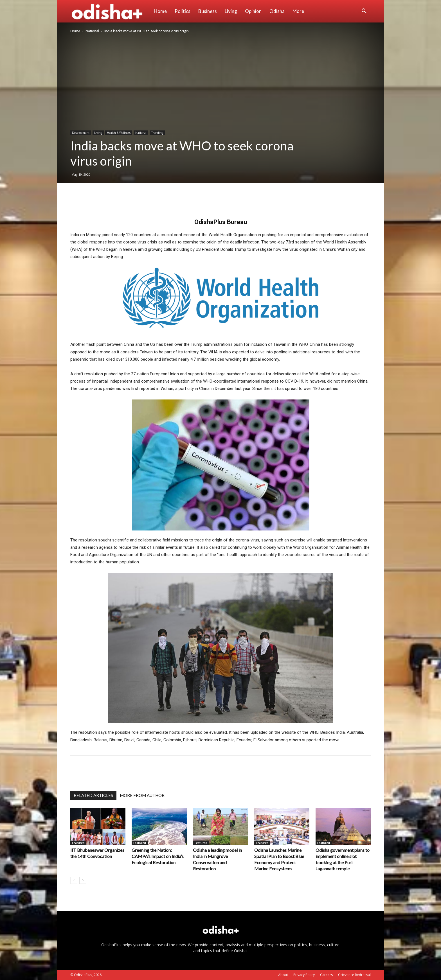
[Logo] (110, 11)
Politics (183, 11)
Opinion (253, 11)
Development (81, 133)
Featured (78, 843)
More (298, 11)
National (92, 31)
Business (208, 11)
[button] (364, 12)
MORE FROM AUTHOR (142, 795)
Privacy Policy (304, 975)
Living (231, 11)
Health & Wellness (119, 133)
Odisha (277, 11)
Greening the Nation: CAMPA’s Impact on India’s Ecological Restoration (158, 856)
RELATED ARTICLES (93, 795)
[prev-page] (74, 880)
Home (160, 11)
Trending (157, 133)
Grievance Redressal (354, 975)
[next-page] (83, 880)
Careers (326, 975)
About (283, 975)
